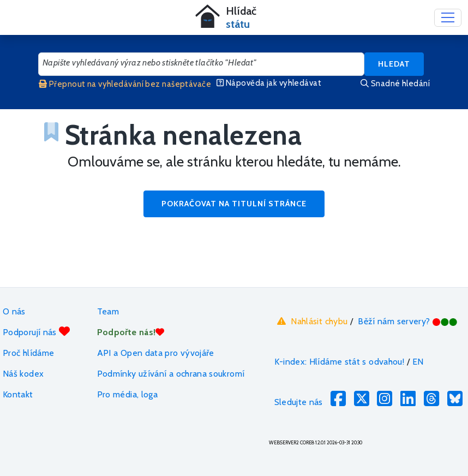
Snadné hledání (395, 84)
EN (418, 362)
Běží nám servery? (408, 321)
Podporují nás (36, 332)
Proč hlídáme (28, 353)
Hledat (394, 64)
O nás (14, 311)
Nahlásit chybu (311, 321)
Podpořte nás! (131, 332)
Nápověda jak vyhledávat (269, 83)
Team (108, 311)
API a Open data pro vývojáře (156, 353)
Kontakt (18, 394)
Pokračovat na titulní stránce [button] (234, 204)
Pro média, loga (127, 394)
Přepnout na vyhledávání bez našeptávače (125, 84)
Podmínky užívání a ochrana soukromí (171, 374)
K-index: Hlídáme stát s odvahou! (340, 362)
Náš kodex (23, 374)
